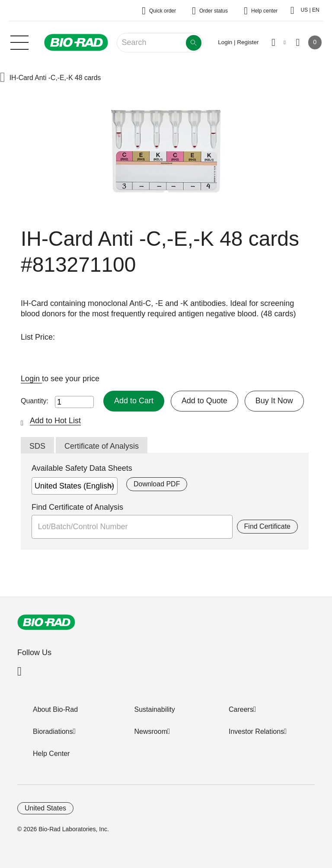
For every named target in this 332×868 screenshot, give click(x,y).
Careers (241, 709)
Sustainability (155, 709)
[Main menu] (19, 42)
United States (45, 808)
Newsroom (151, 731)
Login (31, 379)
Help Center (51, 754)
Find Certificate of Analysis (77, 507)
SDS (37, 446)
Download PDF (157, 484)
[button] (3, 78)
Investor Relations (256, 731)
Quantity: (35, 401)
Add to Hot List (55, 421)
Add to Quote (204, 401)
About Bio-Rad (55, 709)
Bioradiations (53, 731)
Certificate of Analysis (102, 446)
